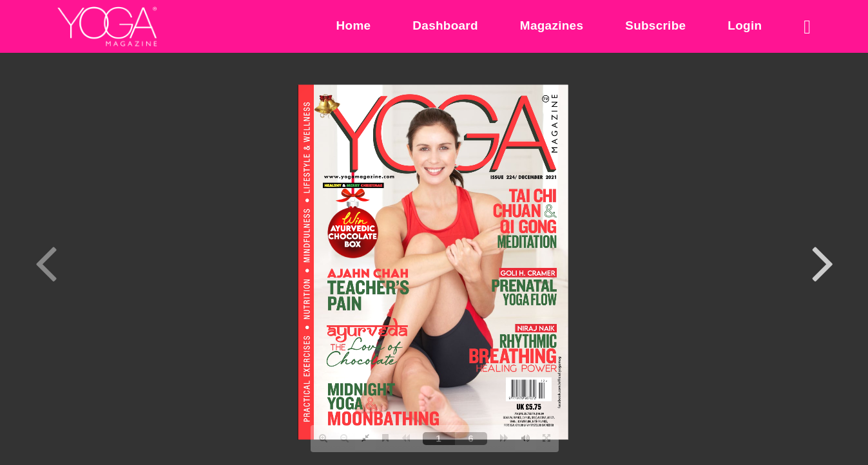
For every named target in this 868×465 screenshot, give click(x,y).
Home (354, 25)
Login (745, 25)
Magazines (552, 25)
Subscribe (655, 25)
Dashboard (445, 25)
